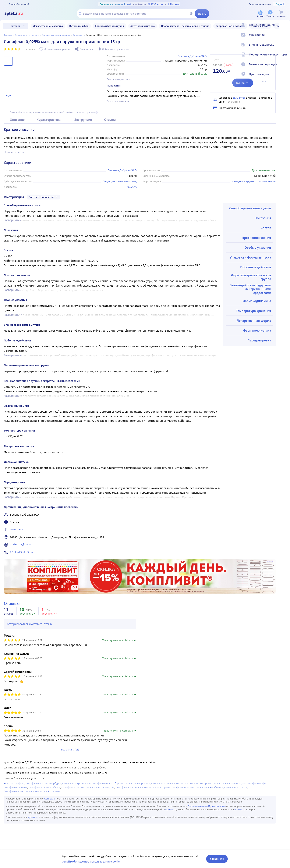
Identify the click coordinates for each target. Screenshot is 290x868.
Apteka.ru (50, 801)
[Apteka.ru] (17, 14)
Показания (263, 221)
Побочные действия (256, 270)
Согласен (217, 859)
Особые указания (258, 250)
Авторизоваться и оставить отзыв (29, 627)
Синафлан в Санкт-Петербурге (43, 786)
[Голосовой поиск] (191, 14)
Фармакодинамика (257, 304)
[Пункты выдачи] (285, 77)
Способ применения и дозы (250, 211)
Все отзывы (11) (70, 752)
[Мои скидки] (285, 38)
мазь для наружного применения (254, 184)
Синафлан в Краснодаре (76, 786)
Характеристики (49, 122)
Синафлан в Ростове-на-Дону (229, 786)
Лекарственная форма (254, 323)
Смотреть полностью (43, 200)
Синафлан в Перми (73, 790)
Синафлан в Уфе (256, 786)
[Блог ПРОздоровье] (285, 48)
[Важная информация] (285, 67)
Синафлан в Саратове (128, 790)
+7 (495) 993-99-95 (21, 555)
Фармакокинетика (257, 333)
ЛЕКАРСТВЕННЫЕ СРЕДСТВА (27, 35)
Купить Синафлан (14, 786)
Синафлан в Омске (162, 786)
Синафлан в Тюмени (16, 790)
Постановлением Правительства (207, 809)
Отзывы (110, 122)
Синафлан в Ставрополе (18, 794)
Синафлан (78, 35)
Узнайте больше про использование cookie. (91, 861)
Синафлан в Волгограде (156, 790)
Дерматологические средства (56, 35)
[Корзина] (281, 14)
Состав (266, 231)
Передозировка (259, 343)
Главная (8, 35)
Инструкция (83, 122)
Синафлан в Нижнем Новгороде (192, 786)
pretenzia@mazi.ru (22, 547)
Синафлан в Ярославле (46, 794)
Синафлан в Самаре (236, 790)
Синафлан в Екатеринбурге (44, 790)
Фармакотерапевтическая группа (251, 280)
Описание (17, 122)
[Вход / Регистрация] (285, 28)
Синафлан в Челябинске (209, 790)
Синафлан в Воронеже (137, 786)
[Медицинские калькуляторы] (285, 58)
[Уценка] (270, 14)
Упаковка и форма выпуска (250, 260)
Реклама (270, 565)
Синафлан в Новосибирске (107, 786)
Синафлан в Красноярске (100, 790)
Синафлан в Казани (182, 790)
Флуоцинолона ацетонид (120, 184)
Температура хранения (253, 314)
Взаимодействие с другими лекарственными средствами (250, 292)
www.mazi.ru (18, 532)
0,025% (132, 189)
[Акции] (260, 14)
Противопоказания (256, 240)
